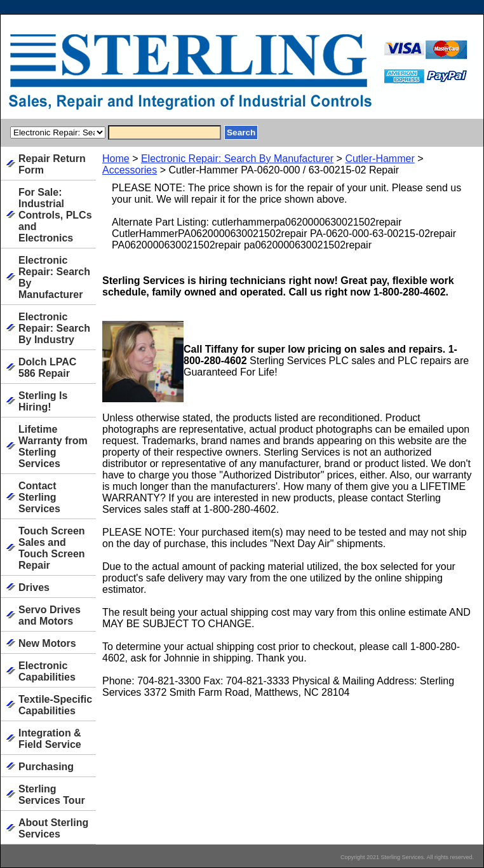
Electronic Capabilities (47, 671)
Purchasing (46, 767)
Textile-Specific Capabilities (55, 705)
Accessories (130, 170)
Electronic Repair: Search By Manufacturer (237, 159)
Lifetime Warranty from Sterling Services (53, 446)
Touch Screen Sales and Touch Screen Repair (52, 548)
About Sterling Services (53, 828)
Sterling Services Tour (52, 795)
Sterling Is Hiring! (43, 401)
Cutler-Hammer (380, 159)
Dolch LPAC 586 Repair (47, 368)
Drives (34, 587)
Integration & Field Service (50, 739)
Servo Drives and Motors (50, 615)
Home (116, 159)
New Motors (47, 643)
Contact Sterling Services (39, 497)
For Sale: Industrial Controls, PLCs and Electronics (55, 215)
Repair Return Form (52, 164)
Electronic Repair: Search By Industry (54, 328)
